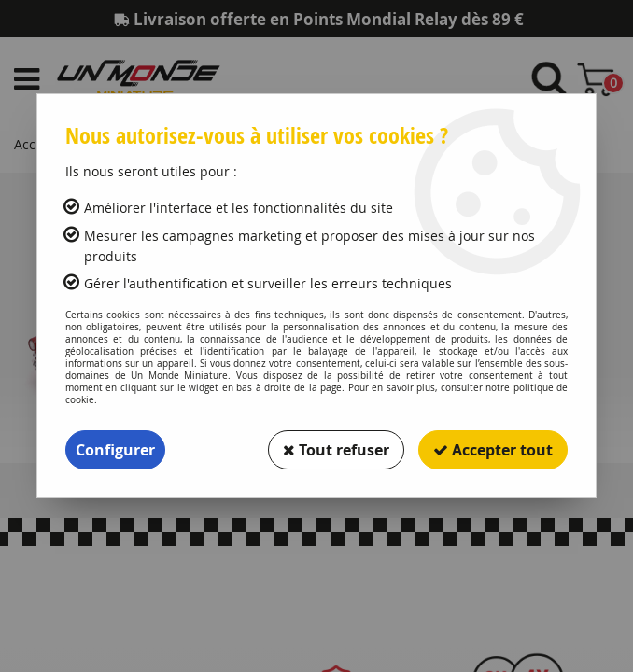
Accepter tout (493, 450)
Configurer (115, 450)
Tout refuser (336, 450)
